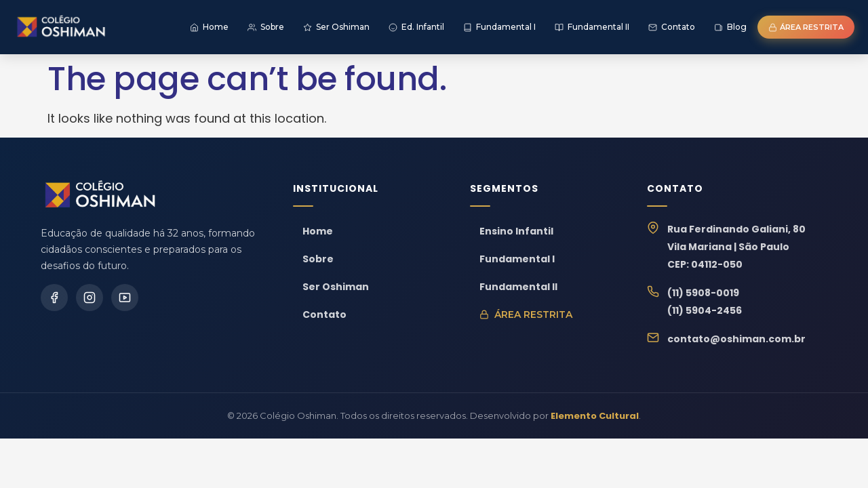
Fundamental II (518, 287)
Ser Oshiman (336, 287)
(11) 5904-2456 (705, 310)
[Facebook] (54, 298)
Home (318, 231)
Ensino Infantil (516, 231)
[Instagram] (90, 298)
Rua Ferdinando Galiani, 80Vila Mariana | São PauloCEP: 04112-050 (736, 247)
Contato (324, 314)
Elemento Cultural (595, 416)
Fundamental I (517, 259)
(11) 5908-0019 (703, 293)
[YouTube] (125, 298)
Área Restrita (526, 314)
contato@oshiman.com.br (736, 339)
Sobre (318, 259)
